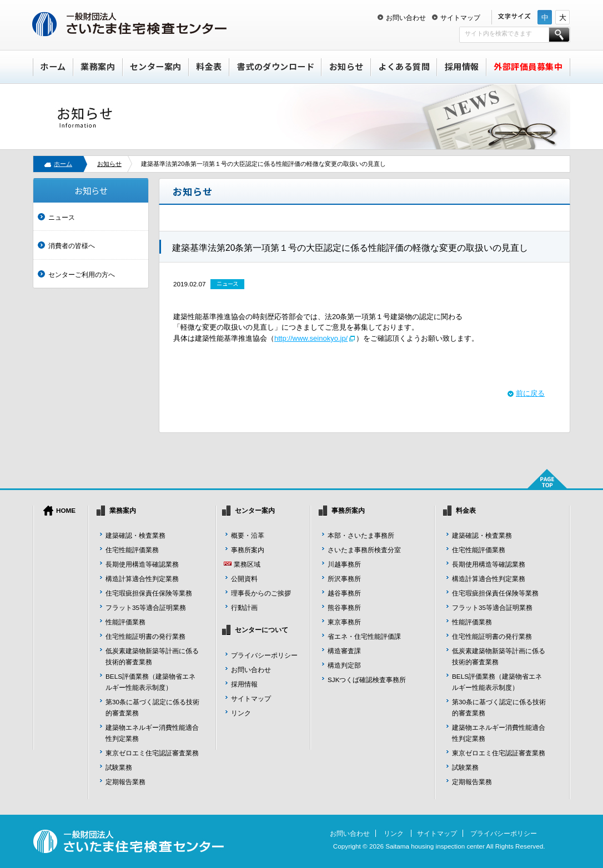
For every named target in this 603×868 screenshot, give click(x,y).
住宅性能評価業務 (132, 550)
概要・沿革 (248, 535)
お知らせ (346, 66)
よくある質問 (404, 66)
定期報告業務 (125, 782)
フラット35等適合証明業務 (146, 607)
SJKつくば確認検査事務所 (367, 680)
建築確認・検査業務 (135, 535)
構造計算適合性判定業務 (142, 579)
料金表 (209, 66)
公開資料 (244, 579)
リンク (241, 713)
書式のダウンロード (276, 66)
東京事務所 (344, 622)
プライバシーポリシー (264, 655)
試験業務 (119, 767)
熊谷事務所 (344, 607)
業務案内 (98, 66)
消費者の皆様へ (72, 246)
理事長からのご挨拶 (261, 593)
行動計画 (244, 607)
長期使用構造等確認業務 (142, 564)
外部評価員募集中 (528, 66)
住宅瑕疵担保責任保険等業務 (149, 593)
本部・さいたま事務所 (361, 535)
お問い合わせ (406, 17)
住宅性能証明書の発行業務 (145, 636)
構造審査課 (344, 651)
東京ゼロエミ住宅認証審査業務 (152, 753)
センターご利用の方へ (82, 274)
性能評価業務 (125, 622)
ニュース (62, 217)
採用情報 (462, 66)
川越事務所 (344, 564)
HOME (66, 510)
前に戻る (530, 393)
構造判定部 (344, 665)
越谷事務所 (344, 593)
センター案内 (156, 66)
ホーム (53, 66)
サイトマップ (460, 17)
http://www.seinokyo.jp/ (311, 338)
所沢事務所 (344, 579)
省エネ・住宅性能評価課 (364, 636)
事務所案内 (248, 550)
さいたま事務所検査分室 (364, 550)
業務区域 (247, 564)
